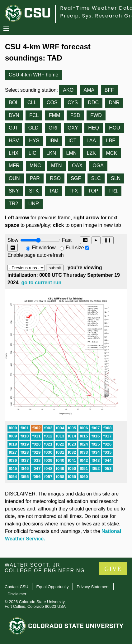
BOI (13, 102)
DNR (114, 102)
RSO (55, 178)
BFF (109, 90)
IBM (54, 141)
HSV (14, 141)
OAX (77, 166)
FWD (96, 115)
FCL (34, 115)
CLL (32, 102)
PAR (35, 178)
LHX (14, 153)
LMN (72, 153)
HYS (34, 141)
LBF (111, 141)
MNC (35, 166)
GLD (33, 128)
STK (34, 191)
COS (52, 102)
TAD (54, 191)
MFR (14, 166)
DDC (93, 102)
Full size (75, 248)
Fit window (44, 248)
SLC (96, 178)
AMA (89, 90)
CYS (73, 102)
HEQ (94, 128)
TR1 (113, 191)
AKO (68, 90)
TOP (93, 191)
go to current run (42, 283)
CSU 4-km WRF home (33, 75)
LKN (51, 153)
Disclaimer (17, 594)
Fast (66, 240)
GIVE (113, 569)
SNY (14, 191)
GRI (53, 128)
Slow (13, 240)
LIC (33, 153)
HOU (115, 128)
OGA (98, 166)
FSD (75, 115)
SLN (116, 178)
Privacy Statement (93, 587)
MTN (57, 166)
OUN (14, 178)
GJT (13, 128)
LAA (91, 141)
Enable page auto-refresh (36, 255)
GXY (73, 128)
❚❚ (108, 240)
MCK (112, 153)
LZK (91, 153)
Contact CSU (16, 587)
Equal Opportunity (53, 587)
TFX (73, 191)
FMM (54, 115)
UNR (34, 204)
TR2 (13, 204)
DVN (14, 115)
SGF (76, 178)
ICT (73, 141)
